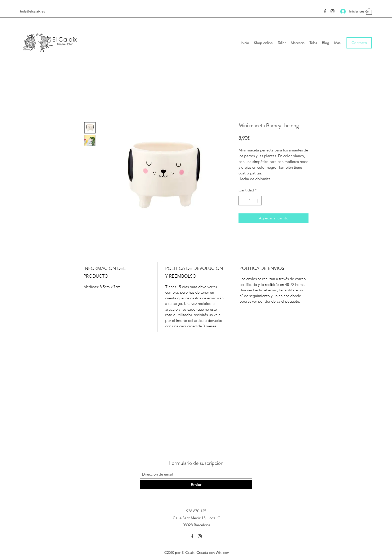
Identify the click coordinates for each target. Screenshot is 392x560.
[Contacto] (359, 43)
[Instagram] (332, 11)
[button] (369, 11)
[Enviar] (196, 485)
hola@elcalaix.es (32, 11)
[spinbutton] (250, 201)
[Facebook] (325, 11)
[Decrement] (243, 201)
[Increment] (258, 201)
